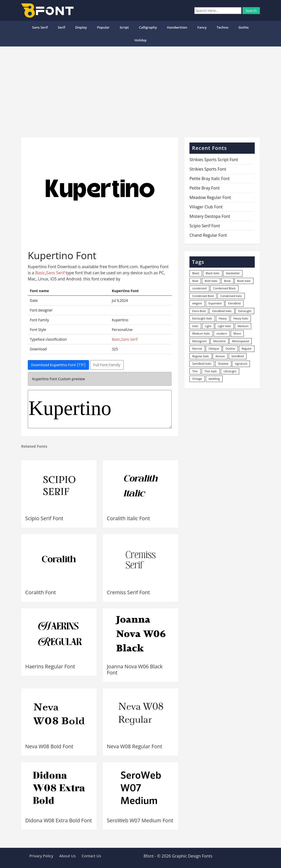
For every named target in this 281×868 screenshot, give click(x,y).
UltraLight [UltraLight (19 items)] (230, 371)
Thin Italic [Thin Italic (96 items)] (211, 371)
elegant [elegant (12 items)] (197, 303)
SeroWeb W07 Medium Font (140, 820)
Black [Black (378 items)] (196, 273)
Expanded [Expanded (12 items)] (215, 303)
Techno (223, 27)
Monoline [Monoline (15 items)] (219, 341)
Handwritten (177, 27)
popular (103, 27)
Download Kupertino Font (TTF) (58, 365)
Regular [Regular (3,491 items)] (247, 348)
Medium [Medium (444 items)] (243, 326)
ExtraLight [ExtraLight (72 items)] (245, 311)
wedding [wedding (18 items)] (214, 379)
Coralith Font (41, 592)
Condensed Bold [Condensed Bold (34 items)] (203, 296)
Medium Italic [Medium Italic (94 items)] (201, 333)
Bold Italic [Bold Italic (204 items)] (211, 281)
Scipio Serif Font (44, 518)
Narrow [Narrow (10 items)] (197, 348)
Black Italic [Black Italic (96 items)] (213, 273)
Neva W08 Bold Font (49, 746)
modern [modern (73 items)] (222, 333)
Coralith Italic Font (128, 518)
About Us (67, 856)
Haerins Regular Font (50, 666)
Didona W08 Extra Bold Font (59, 820)
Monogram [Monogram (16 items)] (200, 341)
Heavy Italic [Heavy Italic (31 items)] (241, 318)
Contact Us (91, 856)
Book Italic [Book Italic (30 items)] (244, 281)
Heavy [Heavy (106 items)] (223, 318)
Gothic (244, 27)
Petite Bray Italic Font (210, 179)
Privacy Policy (41, 856)
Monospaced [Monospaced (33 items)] (240, 341)
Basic (40, 273)
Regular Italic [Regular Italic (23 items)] (201, 356)
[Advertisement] (140, 90)
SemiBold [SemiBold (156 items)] (238, 356)
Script (124, 27)
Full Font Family (107, 365)
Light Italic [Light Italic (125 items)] (224, 326)
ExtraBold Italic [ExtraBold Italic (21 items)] (222, 311)
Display (81, 27)
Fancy (202, 27)
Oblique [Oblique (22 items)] (214, 348)
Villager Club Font (206, 207)
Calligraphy (148, 27)
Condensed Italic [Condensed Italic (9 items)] (231, 296)
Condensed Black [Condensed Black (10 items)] (224, 288)
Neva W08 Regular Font (135, 746)
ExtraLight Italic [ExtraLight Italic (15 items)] (202, 318)
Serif (62, 27)
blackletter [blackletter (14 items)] (233, 273)
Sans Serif (40, 27)
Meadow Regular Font (210, 197)
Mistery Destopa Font (210, 216)
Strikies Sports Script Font (214, 160)
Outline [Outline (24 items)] (230, 348)
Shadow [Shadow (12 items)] (223, 364)
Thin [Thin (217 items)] (195, 371)
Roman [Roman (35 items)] (220, 356)
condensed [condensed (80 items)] (199, 288)
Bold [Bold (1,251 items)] (195, 281)
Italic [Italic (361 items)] (195, 326)
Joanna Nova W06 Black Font (135, 669)
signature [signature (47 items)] (241, 364)
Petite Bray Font (205, 188)
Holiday (140, 40)
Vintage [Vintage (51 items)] (197, 379)
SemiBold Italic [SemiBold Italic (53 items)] (202, 364)
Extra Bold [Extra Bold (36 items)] (199, 311)
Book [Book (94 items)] (227, 281)
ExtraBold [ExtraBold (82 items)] (234, 303)
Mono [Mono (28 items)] (237, 333)
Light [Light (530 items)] (208, 326)
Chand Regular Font (208, 235)
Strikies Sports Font (208, 169)
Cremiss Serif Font (128, 592)
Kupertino (100, 409)
